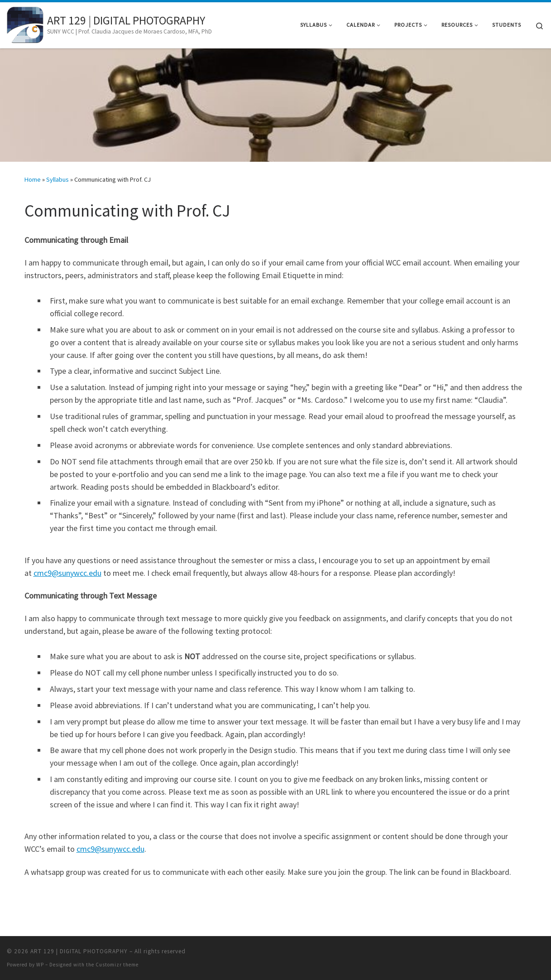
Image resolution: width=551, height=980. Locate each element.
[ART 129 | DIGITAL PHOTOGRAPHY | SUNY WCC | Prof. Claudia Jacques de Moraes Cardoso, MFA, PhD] (25, 23)
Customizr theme (117, 965)
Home (33, 179)
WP (40, 965)
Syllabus (57, 179)
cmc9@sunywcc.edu (67, 573)
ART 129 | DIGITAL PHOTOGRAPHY (79, 951)
